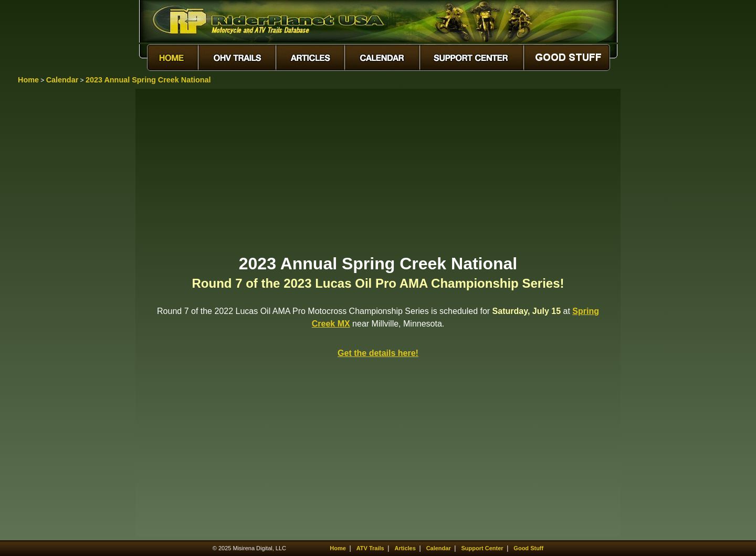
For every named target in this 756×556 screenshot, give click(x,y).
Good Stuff (528, 548)
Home (28, 80)
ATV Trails (370, 548)
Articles (405, 548)
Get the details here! (378, 353)
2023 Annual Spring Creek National (148, 80)
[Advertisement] (378, 171)
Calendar (62, 80)
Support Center (482, 548)
